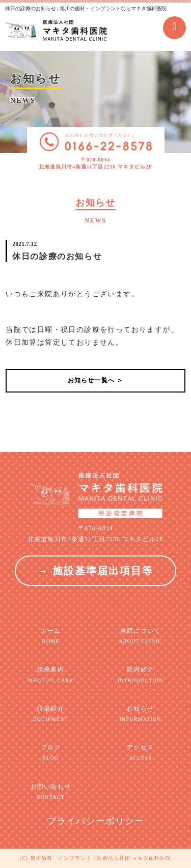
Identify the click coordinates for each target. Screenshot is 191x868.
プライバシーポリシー (96, 821)
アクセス (141, 753)
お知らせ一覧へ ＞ (96, 380)
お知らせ (141, 714)
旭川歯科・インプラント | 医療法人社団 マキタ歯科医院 (101, 858)
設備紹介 (50, 714)
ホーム (50, 636)
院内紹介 (141, 675)
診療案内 (50, 675)
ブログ (50, 753)
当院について (141, 636)
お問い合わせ (50, 792)
